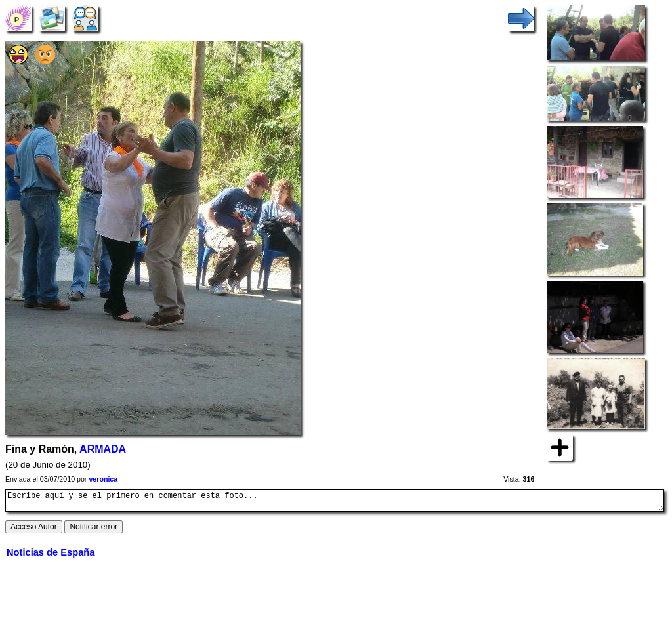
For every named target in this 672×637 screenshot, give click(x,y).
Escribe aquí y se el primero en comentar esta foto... (335, 503)
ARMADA (103, 449)
